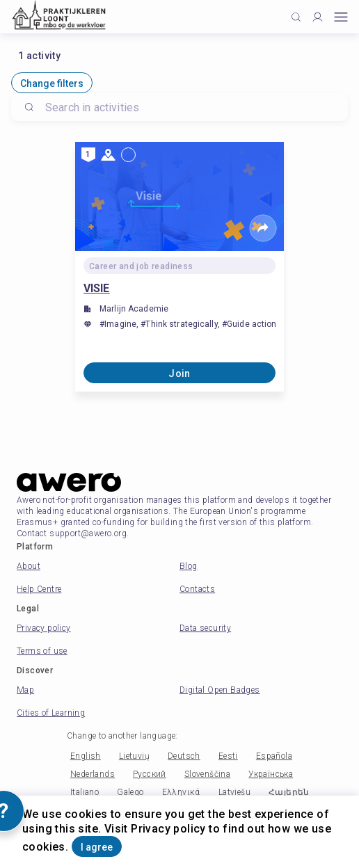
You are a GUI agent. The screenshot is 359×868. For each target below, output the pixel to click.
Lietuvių (134, 756)
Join (179, 373)
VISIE (97, 288)
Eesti (228, 756)
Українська (271, 774)
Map (25, 690)
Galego (130, 792)
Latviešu (234, 792)
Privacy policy (44, 628)
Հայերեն (289, 792)
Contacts (197, 589)
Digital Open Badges (220, 690)
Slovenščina (207, 774)
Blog (189, 566)
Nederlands (93, 774)
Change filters (52, 83)
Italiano (85, 792)
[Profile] (318, 17)
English (86, 756)
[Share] (263, 228)
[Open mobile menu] (341, 17)
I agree (97, 847)
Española (274, 756)
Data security (205, 628)
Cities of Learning (51, 713)
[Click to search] (296, 17)
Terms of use (42, 651)
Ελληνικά (181, 792)
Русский (150, 774)
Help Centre (39, 589)
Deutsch (184, 756)
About (29, 566)
